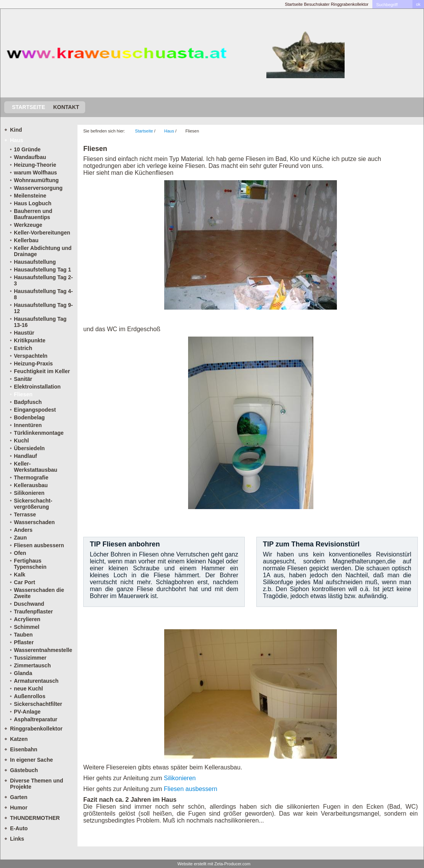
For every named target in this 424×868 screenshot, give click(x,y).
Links (17, 839)
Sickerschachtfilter (38, 704)
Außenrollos (30, 696)
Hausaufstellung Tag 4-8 (43, 294)
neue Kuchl (28, 689)
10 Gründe (27, 149)
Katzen (19, 739)
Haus (17, 140)
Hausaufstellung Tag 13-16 (40, 322)
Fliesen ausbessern (39, 545)
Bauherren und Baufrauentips (33, 214)
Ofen (20, 553)
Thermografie (31, 478)
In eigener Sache (31, 760)
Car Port (24, 582)
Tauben (23, 635)
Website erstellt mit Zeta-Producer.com (214, 864)
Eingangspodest (35, 410)
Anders (23, 530)
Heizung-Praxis (33, 364)
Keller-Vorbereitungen (42, 233)
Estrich (23, 348)
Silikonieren (29, 493)
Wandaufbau (30, 157)
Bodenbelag (29, 417)
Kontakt (66, 107)
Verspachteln (31, 356)
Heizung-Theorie (35, 165)
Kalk (20, 575)
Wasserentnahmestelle (43, 650)
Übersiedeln (29, 448)
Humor (19, 808)
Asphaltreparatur (36, 719)
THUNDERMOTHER (35, 818)
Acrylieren (27, 619)
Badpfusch (28, 402)
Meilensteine (30, 196)
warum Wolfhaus (35, 173)
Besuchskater (317, 4)
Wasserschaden (34, 522)
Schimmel (27, 627)
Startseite (294, 4)
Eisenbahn (24, 749)
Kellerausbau (31, 485)
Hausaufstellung (35, 262)
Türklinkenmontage (39, 433)
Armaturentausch (36, 681)
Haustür (24, 333)
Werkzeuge (28, 225)
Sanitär (23, 379)
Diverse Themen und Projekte (37, 784)
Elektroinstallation (37, 387)
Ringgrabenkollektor (350, 4)
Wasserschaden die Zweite (39, 593)
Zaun (20, 538)
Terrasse (25, 514)
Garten (19, 797)
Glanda (23, 673)
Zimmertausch (32, 665)
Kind (16, 130)
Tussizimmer (30, 658)
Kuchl (21, 441)
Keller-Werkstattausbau (36, 467)
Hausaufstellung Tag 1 (42, 270)
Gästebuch (24, 770)
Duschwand (29, 604)
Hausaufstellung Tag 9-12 (43, 308)
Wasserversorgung (38, 188)
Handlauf (25, 456)
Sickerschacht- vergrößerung (33, 504)
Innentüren (28, 425)
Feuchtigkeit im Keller (42, 371)
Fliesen (23, 394)
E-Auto (19, 828)
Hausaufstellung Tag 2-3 (43, 280)
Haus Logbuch (33, 203)
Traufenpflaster (33, 612)
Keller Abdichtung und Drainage (43, 251)
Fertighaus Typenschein (30, 564)
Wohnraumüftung (36, 180)
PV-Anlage (27, 712)
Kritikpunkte (30, 340)
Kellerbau (26, 240)
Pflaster (24, 642)
